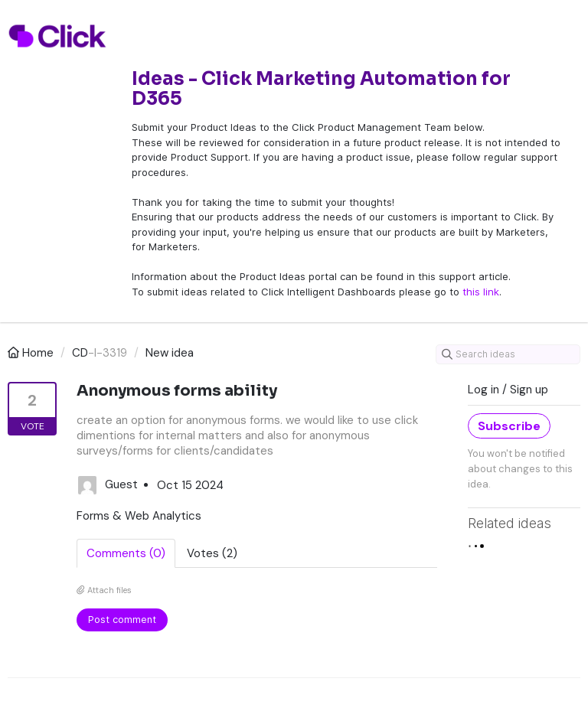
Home (32, 353)
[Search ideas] (508, 354)
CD (80, 353)
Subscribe (509, 426)
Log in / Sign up (508, 390)
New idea (170, 353)
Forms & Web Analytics (139, 516)
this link (481, 292)
